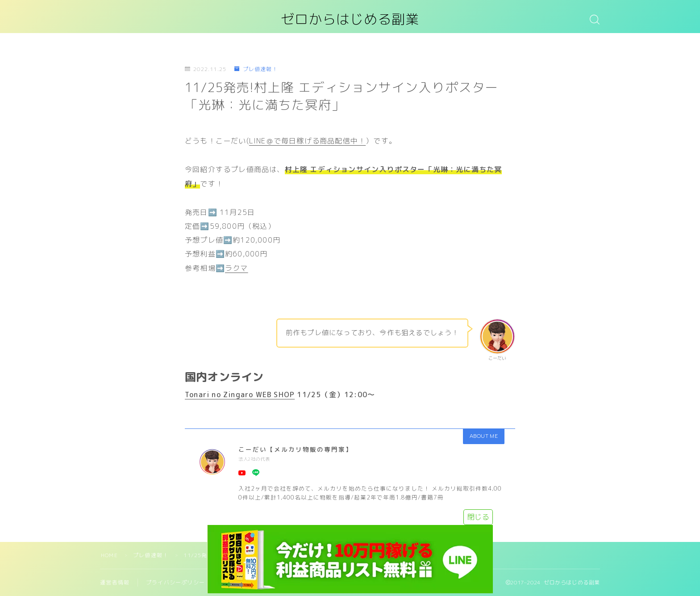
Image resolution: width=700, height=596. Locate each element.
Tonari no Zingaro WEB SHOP (240, 395)
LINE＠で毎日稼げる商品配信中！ (307, 141)
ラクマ (237, 268)
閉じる (478, 517)
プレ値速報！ (256, 69)
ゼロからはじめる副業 (350, 19)
